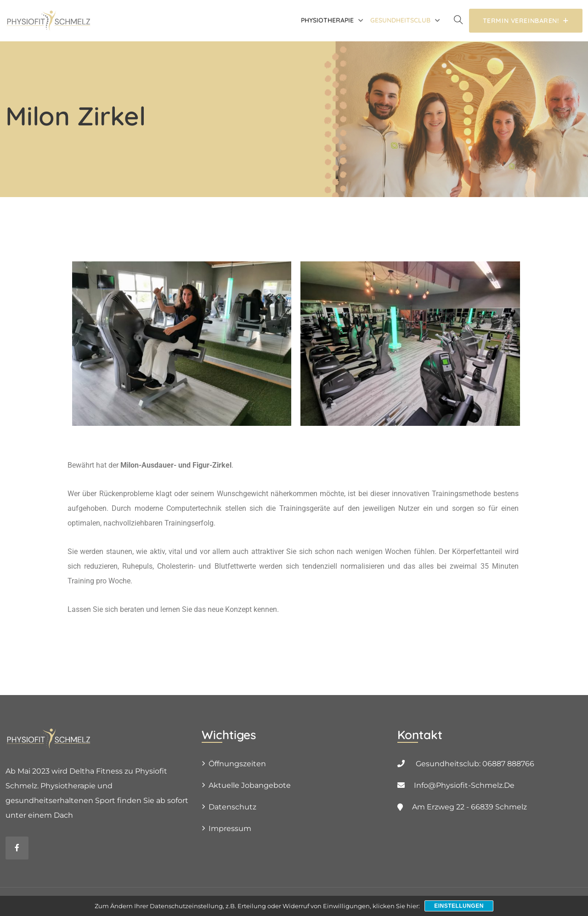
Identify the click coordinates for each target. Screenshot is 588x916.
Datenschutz (232, 807)
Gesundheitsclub (400, 20)
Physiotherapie (327, 20)
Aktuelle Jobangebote (250, 785)
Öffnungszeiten (237, 764)
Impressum (230, 828)
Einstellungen (459, 906)
